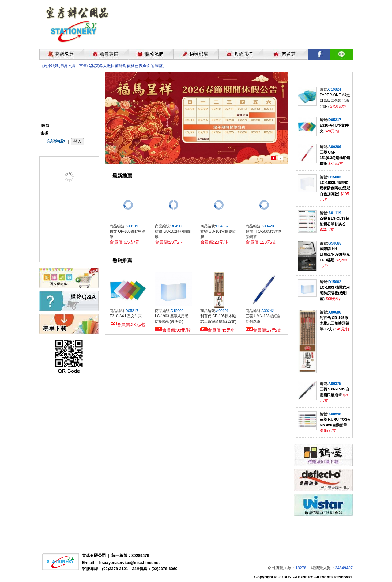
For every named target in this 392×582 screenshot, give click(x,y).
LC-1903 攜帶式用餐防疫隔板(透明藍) (335, 293)
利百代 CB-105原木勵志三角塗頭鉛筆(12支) (334, 323)
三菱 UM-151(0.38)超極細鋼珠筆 (335, 158)
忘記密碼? (56, 141)
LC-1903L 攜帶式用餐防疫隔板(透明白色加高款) (335, 188)
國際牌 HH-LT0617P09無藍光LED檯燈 (335, 255)
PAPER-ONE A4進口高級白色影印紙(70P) (335, 101)
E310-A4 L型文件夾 (126, 316)
